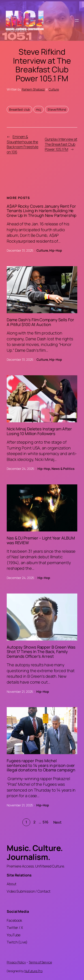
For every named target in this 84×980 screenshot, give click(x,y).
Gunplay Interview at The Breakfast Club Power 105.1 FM (61, 144)
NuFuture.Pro (33, 971)
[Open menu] (77, 20)
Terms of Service (40, 962)
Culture (54, 89)
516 (45, 822)
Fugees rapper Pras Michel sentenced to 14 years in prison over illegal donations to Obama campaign (41, 765)
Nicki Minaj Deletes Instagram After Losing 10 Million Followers (39, 431)
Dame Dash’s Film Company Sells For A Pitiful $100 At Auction (40, 322)
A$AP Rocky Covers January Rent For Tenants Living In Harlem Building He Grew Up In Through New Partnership (42, 211)
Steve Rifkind (57, 109)
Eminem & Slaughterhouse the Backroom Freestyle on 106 (23, 144)
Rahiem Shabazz (33, 89)
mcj (39, 109)
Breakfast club (19, 109)
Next (57, 822)
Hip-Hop (56, 250)
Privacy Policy (16, 962)
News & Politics (63, 469)
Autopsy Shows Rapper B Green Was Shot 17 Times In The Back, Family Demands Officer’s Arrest (41, 652)
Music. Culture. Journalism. (35, 853)
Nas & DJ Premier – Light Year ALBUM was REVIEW (41, 540)
